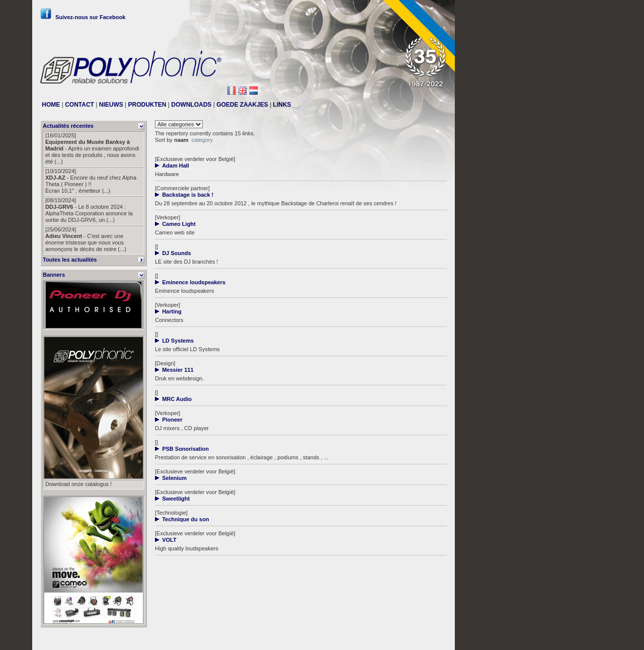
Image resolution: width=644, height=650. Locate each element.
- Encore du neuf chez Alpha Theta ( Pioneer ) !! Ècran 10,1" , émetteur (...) (91, 181)
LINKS (282, 105)
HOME (51, 105)
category (202, 140)
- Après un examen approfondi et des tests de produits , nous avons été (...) (92, 148)
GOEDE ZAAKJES (242, 105)
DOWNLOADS (191, 105)
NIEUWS (111, 105)
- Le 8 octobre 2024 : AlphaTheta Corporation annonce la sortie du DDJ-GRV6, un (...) (89, 210)
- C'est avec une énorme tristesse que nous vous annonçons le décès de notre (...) (86, 239)
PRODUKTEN (147, 105)
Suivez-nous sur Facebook (83, 17)
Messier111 (432, 638)
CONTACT (79, 105)
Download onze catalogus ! (78, 484)
